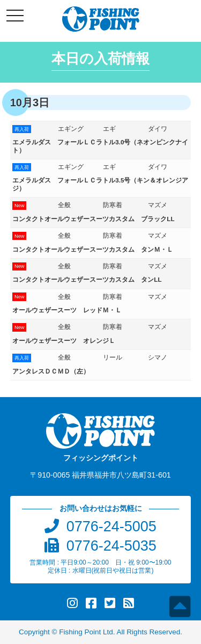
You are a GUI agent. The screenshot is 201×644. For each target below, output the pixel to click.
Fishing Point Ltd (86, 632)
